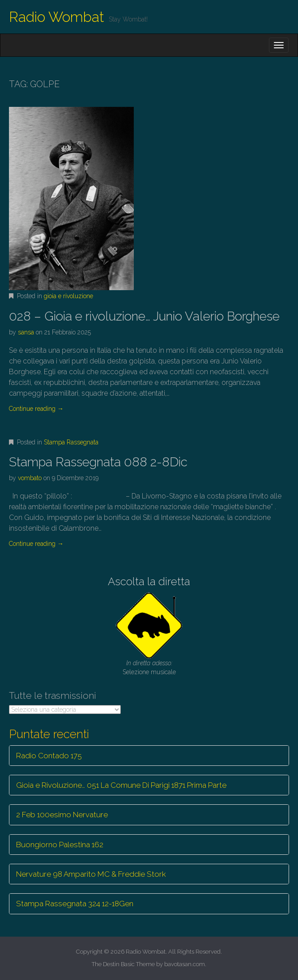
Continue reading (36, 409)
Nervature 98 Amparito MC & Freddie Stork (91, 874)
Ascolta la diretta (149, 581)
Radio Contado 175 (49, 756)
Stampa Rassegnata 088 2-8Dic (98, 462)
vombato (30, 478)
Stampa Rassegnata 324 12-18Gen (75, 904)
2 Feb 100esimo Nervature (62, 815)
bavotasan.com (185, 964)
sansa (26, 332)
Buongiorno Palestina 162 (60, 845)
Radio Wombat (57, 17)
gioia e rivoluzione (68, 296)
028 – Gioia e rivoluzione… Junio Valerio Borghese (144, 316)
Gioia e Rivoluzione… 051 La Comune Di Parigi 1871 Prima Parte (121, 785)
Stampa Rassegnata (71, 442)
